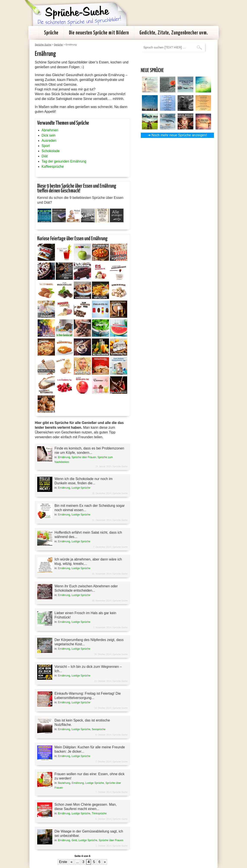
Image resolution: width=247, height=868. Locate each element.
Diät (45, 156)
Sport (46, 146)
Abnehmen (50, 130)
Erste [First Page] (63, 862)
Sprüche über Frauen (84, 457)
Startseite (34, 33)
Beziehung (64, 783)
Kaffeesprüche (53, 167)
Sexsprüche (99, 729)
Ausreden (49, 141)
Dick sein (49, 135)
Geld (74, 840)
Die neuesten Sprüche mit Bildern (99, 33)
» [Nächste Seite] (105, 862)
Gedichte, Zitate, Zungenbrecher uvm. (174, 33)
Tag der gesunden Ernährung (64, 161)
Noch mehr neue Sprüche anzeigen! (179, 135)
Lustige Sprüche (81, 488)
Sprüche (51, 33)
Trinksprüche (99, 813)
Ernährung (64, 457)
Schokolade (51, 151)
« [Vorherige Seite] (71, 862)
